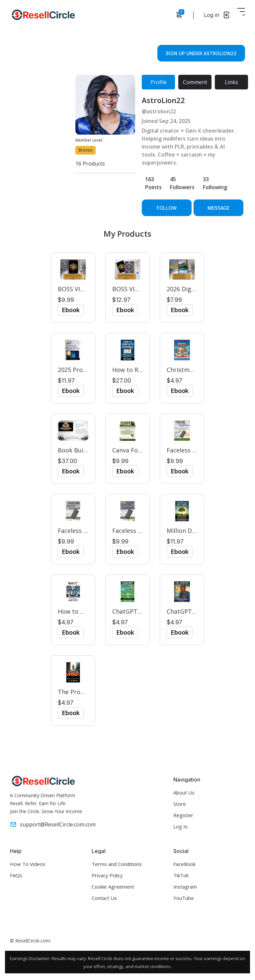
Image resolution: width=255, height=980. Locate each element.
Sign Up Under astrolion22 (201, 53)
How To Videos (28, 864)
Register (183, 815)
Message (218, 208)
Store (180, 804)
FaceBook (184, 864)
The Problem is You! (86, 692)
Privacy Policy (107, 875)
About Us (184, 793)
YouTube (184, 898)
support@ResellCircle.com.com (53, 824)
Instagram (185, 887)
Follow (167, 208)
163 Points (153, 183)
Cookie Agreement (113, 887)
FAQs (16, 875)
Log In (180, 826)
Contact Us (104, 898)
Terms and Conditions (117, 864)
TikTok (181, 875)
